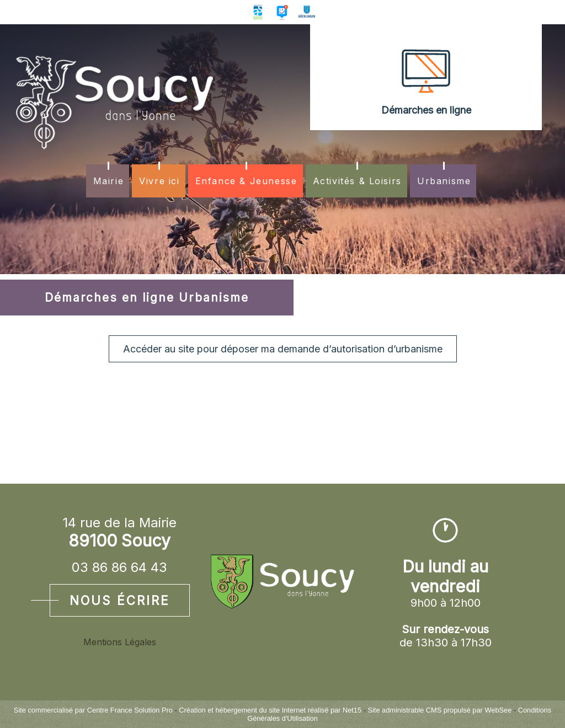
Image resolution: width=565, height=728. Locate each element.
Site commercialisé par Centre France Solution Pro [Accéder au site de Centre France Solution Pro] (93, 710)
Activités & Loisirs (357, 181)
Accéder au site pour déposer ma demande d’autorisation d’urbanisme (283, 349)
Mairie (109, 181)
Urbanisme (444, 181)
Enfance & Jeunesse (246, 181)
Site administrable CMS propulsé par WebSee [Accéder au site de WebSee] (439, 710)
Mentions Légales (120, 642)
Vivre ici (159, 181)
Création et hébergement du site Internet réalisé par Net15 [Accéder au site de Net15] (270, 710)
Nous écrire (120, 600)
